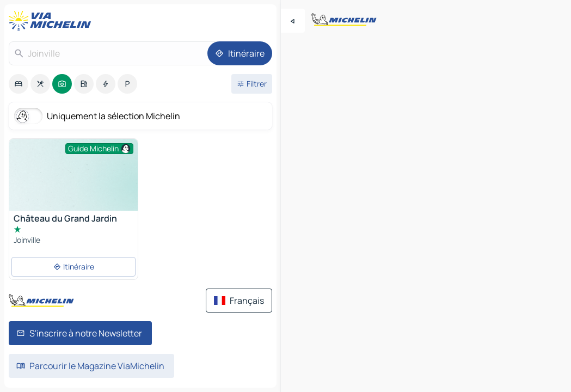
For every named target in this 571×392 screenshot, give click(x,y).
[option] (19, 84)
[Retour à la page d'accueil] (52, 21)
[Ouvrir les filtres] (252, 84)
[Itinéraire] (240, 53)
